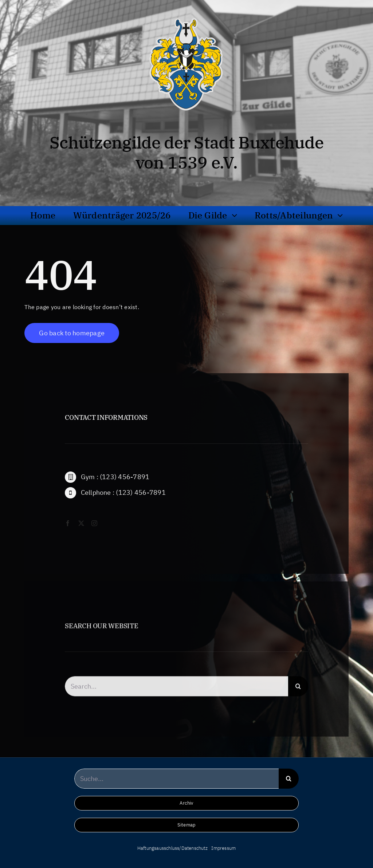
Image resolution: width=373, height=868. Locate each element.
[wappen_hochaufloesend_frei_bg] (186, 16)
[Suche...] (177, 779)
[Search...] (176, 693)
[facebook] (68, 530)
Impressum (223, 848)
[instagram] (94, 530)
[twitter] (81, 530)
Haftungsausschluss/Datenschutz (172, 848)
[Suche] (298, 693)
